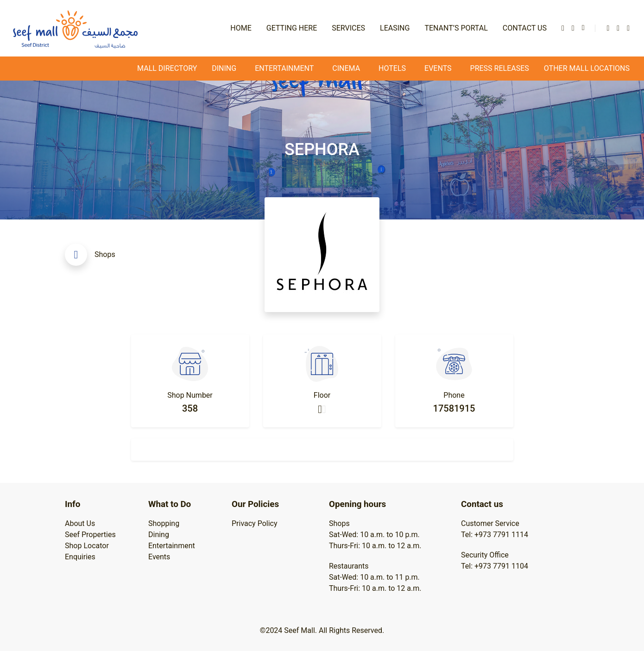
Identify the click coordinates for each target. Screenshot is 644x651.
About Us (80, 523)
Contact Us (525, 28)
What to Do (170, 504)
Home (241, 28)
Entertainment (172, 546)
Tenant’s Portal (456, 28)
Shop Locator (87, 546)
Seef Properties (90, 535)
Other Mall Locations (587, 68)
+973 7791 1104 (501, 566)
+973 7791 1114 (501, 535)
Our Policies (255, 504)
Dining (224, 68)
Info (73, 504)
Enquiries (80, 557)
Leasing (395, 28)
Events (159, 557)
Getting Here (292, 28)
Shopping (164, 523)
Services (348, 28)
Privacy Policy (255, 523)
